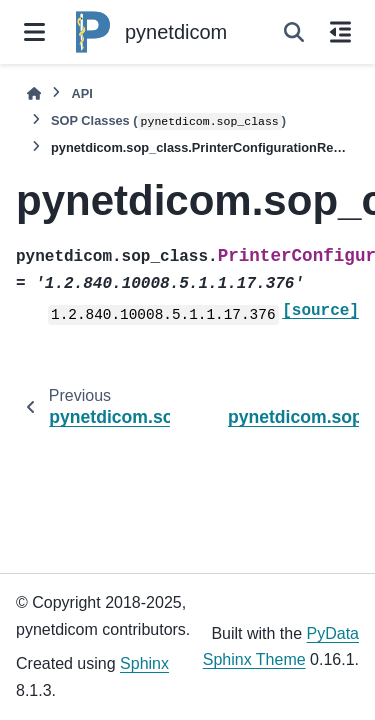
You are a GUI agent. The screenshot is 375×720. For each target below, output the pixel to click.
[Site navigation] (34, 32)
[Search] (294, 32)
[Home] (34, 93)
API (81, 93)
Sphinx (144, 663)
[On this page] (340, 32)
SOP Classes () (168, 121)
